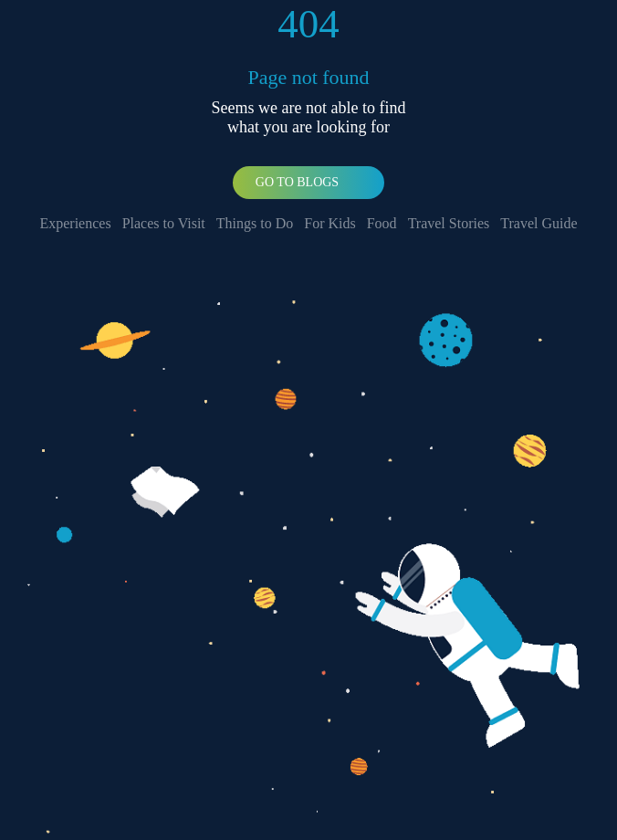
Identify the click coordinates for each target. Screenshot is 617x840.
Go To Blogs (297, 182)
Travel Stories (449, 223)
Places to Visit (164, 223)
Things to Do (255, 223)
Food (382, 223)
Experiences (75, 223)
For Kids (329, 223)
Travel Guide (539, 223)
